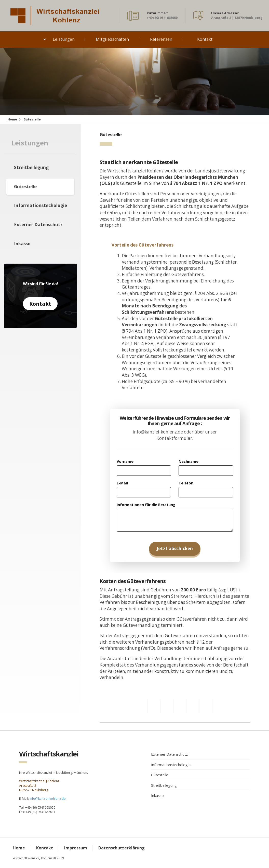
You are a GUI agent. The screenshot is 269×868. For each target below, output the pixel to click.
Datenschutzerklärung (122, 848)
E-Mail (122, 483)
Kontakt (205, 39)
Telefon (186, 483)
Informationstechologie (41, 205)
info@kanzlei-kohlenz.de (48, 799)
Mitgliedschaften (112, 39)
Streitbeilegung (31, 167)
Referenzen (161, 39)
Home (12, 119)
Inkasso (22, 244)
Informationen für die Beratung (146, 505)
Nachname (189, 461)
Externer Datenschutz (38, 225)
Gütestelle (25, 187)
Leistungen (64, 39)
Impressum (76, 848)
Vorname (125, 461)
